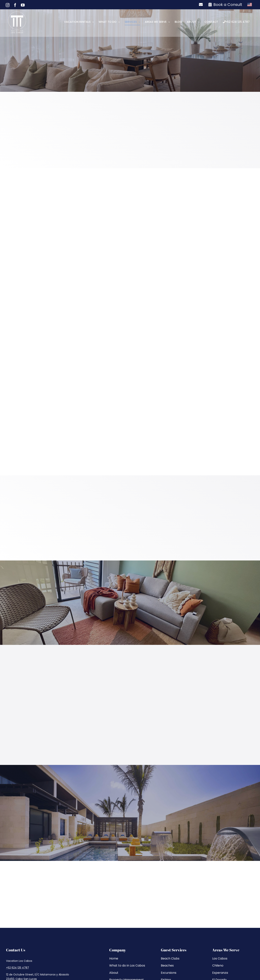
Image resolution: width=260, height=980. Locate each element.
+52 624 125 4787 (18, 869)
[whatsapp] (30, 891)
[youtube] (23, 891)
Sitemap (115, 959)
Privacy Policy (134, 959)
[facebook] (16, 891)
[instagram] (8, 891)
